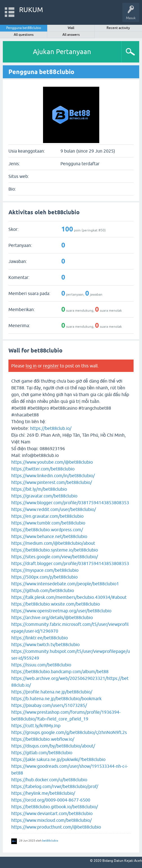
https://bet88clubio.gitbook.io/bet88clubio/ (55, 807)
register (51, 366)
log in (31, 366)
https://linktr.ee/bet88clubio (40, 638)
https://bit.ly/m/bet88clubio (39, 489)
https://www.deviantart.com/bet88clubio (52, 813)
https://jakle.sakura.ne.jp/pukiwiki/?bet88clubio (58, 759)
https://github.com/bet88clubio (43, 590)
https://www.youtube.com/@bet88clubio (52, 462)
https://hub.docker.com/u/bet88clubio (49, 780)
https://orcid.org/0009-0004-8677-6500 (51, 800)
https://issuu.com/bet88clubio (41, 665)
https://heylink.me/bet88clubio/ (43, 793)
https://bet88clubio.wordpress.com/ (47, 530)
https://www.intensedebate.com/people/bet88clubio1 (65, 584)
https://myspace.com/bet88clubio (45, 570)
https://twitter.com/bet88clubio (43, 469)
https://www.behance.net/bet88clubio (49, 536)
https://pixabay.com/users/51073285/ (49, 705)
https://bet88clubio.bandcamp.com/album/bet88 (60, 671)
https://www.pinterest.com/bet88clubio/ (52, 482)
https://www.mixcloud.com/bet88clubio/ (51, 820)
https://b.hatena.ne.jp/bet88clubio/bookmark (56, 699)
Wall (71, 28)
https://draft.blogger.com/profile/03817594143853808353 (70, 563)
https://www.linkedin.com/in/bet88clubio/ (53, 476)
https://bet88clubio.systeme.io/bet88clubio (55, 550)
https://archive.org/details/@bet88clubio (52, 617)
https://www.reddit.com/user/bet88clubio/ (54, 509)
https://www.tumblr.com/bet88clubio (48, 523)
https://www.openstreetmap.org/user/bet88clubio (61, 611)
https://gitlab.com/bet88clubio (42, 753)
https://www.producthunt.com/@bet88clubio (56, 827)
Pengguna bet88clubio (24, 28)
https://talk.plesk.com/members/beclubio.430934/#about (69, 597)
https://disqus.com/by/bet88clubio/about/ (53, 746)
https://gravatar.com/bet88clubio (44, 496)
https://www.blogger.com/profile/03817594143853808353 (70, 503)
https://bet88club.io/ (51, 428)
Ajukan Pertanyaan (62, 52)
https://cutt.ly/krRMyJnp (36, 726)
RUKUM (31, 10)
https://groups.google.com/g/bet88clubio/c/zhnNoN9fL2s (69, 732)
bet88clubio (50, 841)
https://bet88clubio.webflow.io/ (43, 739)
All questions (24, 35)
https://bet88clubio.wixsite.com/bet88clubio (56, 604)
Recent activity (118, 28)
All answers (71, 35)
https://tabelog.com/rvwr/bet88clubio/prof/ (55, 786)
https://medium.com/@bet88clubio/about (53, 543)
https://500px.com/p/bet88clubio (44, 577)
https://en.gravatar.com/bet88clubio (47, 516)
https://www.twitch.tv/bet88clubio (45, 644)
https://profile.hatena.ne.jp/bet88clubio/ (52, 692)
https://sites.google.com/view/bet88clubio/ (55, 557)
